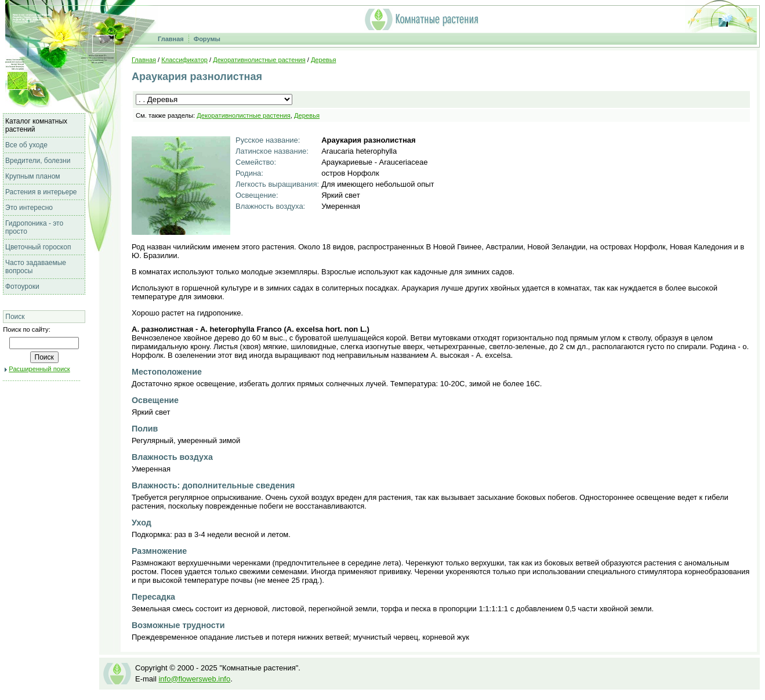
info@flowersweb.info (194, 679)
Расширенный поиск (39, 369)
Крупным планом (33, 176)
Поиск (15, 317)
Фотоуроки (22, 286)
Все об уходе (26, 145)
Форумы (207, 39)
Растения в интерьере (41, 192)
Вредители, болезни (38, 161)
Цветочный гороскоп (38, 247)
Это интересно (29, 208)
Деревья (324, 60)
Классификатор (184, 60)
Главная (171, 39)
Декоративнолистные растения (259, 60)
